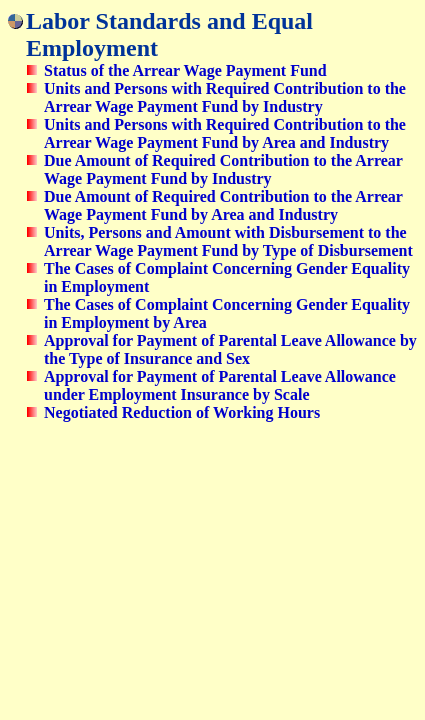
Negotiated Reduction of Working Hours (182, 412)
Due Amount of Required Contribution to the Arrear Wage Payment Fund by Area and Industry (223, 205)
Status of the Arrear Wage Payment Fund (185, 70)
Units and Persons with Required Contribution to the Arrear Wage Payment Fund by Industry (225, 97)
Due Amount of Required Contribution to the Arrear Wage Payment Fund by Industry (223, 169)
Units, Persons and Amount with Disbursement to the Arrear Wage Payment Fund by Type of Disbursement (228, 241)
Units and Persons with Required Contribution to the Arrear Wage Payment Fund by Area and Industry (225, 133)
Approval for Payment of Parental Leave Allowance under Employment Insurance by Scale (220, 385)
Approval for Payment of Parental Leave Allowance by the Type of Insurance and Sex (230, 349)
